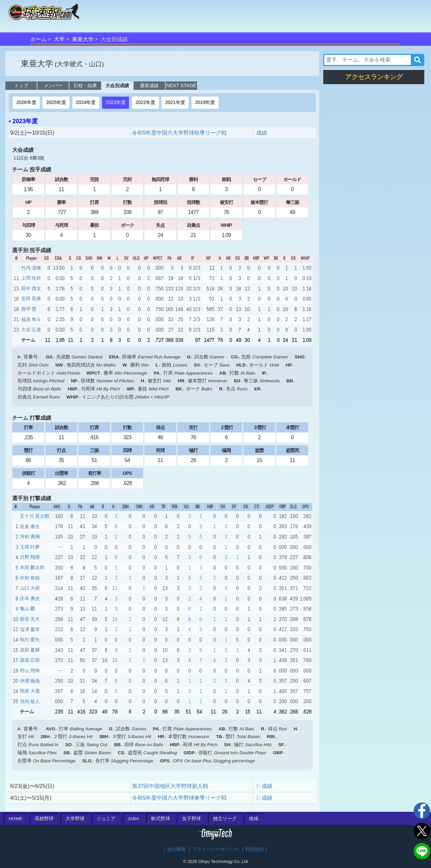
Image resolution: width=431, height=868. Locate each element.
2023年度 (116, 102)
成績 (262, 133)
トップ (21, 85)
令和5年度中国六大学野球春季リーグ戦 (182, 798)
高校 (44, 819)
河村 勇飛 (30, 536)
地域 (254, 819)
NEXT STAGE (181, 85)
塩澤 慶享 (30, 629)
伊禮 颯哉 (30, 681)
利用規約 (255, 849)
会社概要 (176, 849)
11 (115, 588)
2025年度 (56, 102)
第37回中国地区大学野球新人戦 (170, 786)
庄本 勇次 (30, 598)
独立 (225, 819)
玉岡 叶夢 (30, 547)
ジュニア (106, 819)
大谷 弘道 (31, 329)
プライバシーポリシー (215, 849)
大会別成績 (117, 85)
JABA (133, 819)
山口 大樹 (30, 588)
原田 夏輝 (30, 650)
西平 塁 (29, 309)
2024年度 (86, 102)
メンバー (53, 85)
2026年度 (26, 102)
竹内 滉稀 (31, 268)
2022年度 (145, 102)
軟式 (161, 819)
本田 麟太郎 (32, 567)
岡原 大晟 (30, 691)
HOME (16, 819)
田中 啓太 (31, 288)
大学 (59, 39)
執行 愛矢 (30, 639)
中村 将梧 (30, 578)
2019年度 (205, 102)
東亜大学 (83, 39)
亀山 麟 (27, 609)
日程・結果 (85, 85)
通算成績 (149, 85)
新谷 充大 (30, 619)
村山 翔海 (30, 670)
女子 (192, 819)
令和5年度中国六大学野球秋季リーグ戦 (182, 133)
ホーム (38, 39)
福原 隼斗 (31, 319)
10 (115, 619)
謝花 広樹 (30, 660)
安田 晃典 (31, 299)
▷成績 (264, 786)
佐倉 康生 (30, 526)
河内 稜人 (30, 701)
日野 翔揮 (30, 557)
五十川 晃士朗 (35, 516)
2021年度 (175, 102)
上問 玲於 (31, 278)
